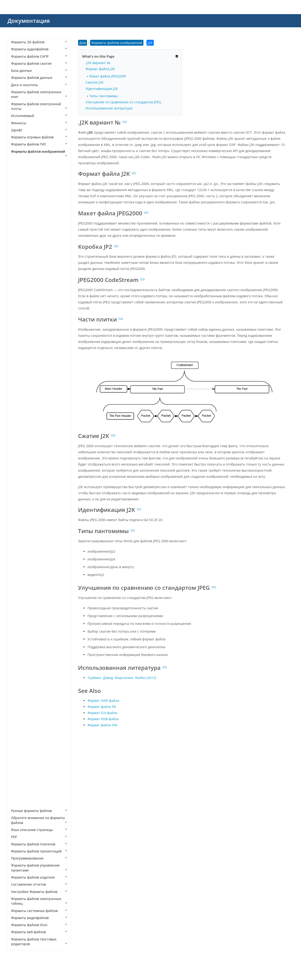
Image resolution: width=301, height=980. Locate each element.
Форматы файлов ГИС (39, 144)
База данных (39, 70)
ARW (19, 226)
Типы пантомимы (103, 96)
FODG (20, 440)
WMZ (20, 789)
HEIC (19, 468)
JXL (18, 568)
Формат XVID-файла (103, 701)
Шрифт (39, 130)
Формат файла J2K (100, 69)
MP (18, 590)
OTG (19, 618)
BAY (19, 240)
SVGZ (20, 746)
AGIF (19, 183)
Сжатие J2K (95, 82)
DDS (19, 361)
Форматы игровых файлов (39, 137)
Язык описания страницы (39, 830)
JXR (18, 575)
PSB (19, 682)
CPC (19, 297)
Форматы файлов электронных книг (39, 94)
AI (17, 198)
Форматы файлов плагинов (39, 844)
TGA (19, 754)
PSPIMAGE (24, 704)
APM (19, 205)
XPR (19, 804)
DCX (19, 354)
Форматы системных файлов (39, 911)
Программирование (39, 858)
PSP (19, 697)
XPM (19, 796)
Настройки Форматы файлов (39, 892)
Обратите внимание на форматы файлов (39, 820)
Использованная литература (109, 108)
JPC (18, 532)
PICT (19, 661)
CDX (19, 276)
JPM (19, 554)
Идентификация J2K (102, 89)
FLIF (19, 433)
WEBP (20, 775)
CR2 (19, 304)
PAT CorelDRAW (28, 625)
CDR (19, 269)
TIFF (19, 768)
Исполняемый (39, 116)
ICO (19, 490)
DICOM (21, 376)
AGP (19, 190)
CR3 (19, 311)
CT (18, 326)
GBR (19, 447)
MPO (20, 597)
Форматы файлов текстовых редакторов (39, 942)
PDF (39, 837)
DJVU (20, 383)
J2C (18, 504)
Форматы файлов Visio (39, 925)
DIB (18, 369)
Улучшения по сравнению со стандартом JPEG (123, 102)
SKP (19, 739)
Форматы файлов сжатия (39, 63)
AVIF (19, 233)
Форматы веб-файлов (39, 932)
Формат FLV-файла (102, 713)
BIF (18, 247)
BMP (19, 255)
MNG (20, 583)
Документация (29, 21)
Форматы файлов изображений (39, 153)
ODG (19, 611)
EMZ (19, 411)
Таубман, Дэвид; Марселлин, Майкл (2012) (122, 678)
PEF (18, 654)
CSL (19, 319)
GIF (18, 454)
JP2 (18, 525)
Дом (83, 43)
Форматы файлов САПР (39, 56)
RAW (19, 725)
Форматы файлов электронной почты (39, 106)
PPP (19, 675)
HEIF (19, 476)
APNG (20, 212)
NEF (19, 604)
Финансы (39, 123)
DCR (19, 347)
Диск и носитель (39, 85)
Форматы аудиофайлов (39, 49)
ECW (19, 397)
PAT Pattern (25, 633)
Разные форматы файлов (39, 811)
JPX (18, 561)
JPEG (19, 540)
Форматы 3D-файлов (39, 42)
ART (19, 219)
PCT (19, 640)
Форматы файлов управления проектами (39, 868)
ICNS (20, 483)
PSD (19, 689)
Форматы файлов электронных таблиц (39, 901)
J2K (18, 511)
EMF (19, 404)
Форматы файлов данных (39, 78)
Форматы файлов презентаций (39, 851)
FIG (18, 426)
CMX (19, 290)
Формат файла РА (102, 707)
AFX (19, 176)
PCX (19, 647)
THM (19, 761)
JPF (18, 547)
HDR (19, 461)
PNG (19, 668)
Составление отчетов (39, 884)
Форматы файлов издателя (39, 877)
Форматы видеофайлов (39, 918)
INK (19, 497)
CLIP (19, 283)
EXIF (19, 419)
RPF (19, 732)
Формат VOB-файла (103, 719)
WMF (20, 782)
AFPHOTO (23, 169)
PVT (19, 711)
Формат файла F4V (102, 725)
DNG (19, 390)
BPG (19, 262)
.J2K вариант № (98, 63)
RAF (19, 718)
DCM (20, 340)
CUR (19, 333)
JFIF (18, 518)
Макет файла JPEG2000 (107, 76)
